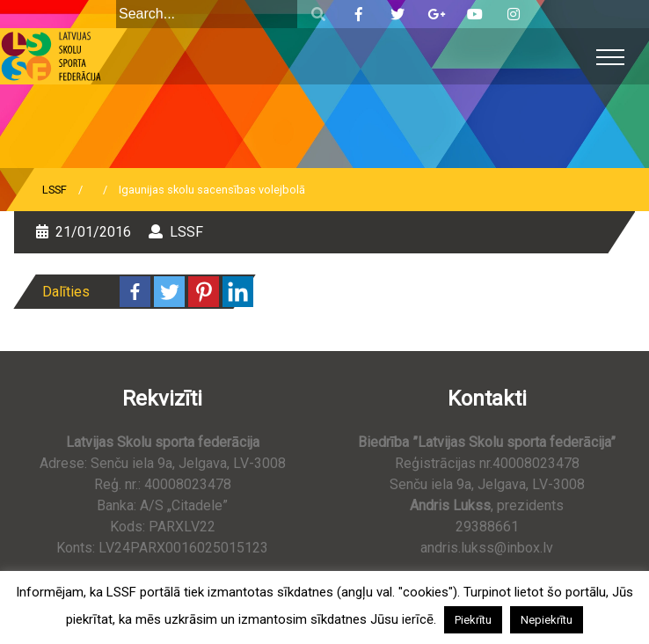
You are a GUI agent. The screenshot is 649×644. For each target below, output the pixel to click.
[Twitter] (169, 292)
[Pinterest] (204, 292)
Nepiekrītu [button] (547, 620)
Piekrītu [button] (473, 620)
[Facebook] (135, 292)
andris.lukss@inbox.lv (487, 548)
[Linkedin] (238, 292)
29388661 (487, 527)
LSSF (55, 190)
